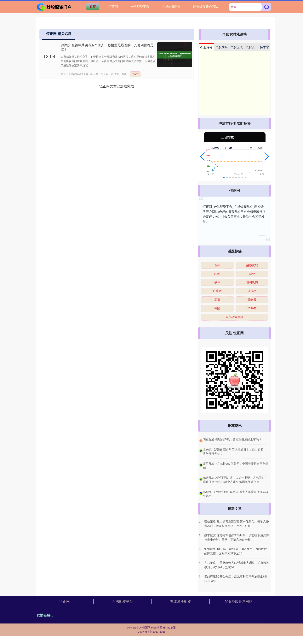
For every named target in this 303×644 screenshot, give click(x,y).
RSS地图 (157, 628)
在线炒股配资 (171, 7)
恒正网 (113, 7)
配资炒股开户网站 (206, 7)
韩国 (217, 308)
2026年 (252, 308)
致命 (217, 282)
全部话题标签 (235, 317)
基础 (217, 265)
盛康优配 (252, 265)
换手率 (265, 47)
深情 (217, 300)
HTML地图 (169, 628)
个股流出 (251, 47)
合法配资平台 (140, 7)
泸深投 (135, 74)
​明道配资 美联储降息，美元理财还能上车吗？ (232, 439)
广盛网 (217, 291)
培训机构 (252, 282)
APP (252, 274)
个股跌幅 (221, 47)
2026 (217, 274)
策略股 (252, 300)
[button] (202, 157)
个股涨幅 (206, 47)
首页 (93, 7)
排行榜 (252, 291)
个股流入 (237, 47)
